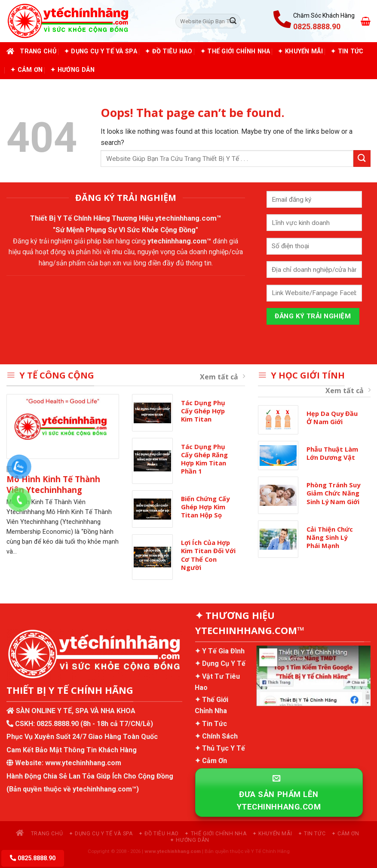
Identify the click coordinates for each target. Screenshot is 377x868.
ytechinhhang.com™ (188, 218)
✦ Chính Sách (216, 736)
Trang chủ (31, 51)
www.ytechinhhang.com (83, 763)
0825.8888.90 (58, 724)
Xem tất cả (222, 377)
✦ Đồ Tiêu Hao (169, 51)
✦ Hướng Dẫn (72, 70)
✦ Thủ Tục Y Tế (220, 748)
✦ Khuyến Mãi (300, 51)
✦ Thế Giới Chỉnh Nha (235, 51)
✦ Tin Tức (347, 51)
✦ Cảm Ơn (26, 70)
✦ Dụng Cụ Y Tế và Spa (101, 51)
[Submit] (233, 21)
